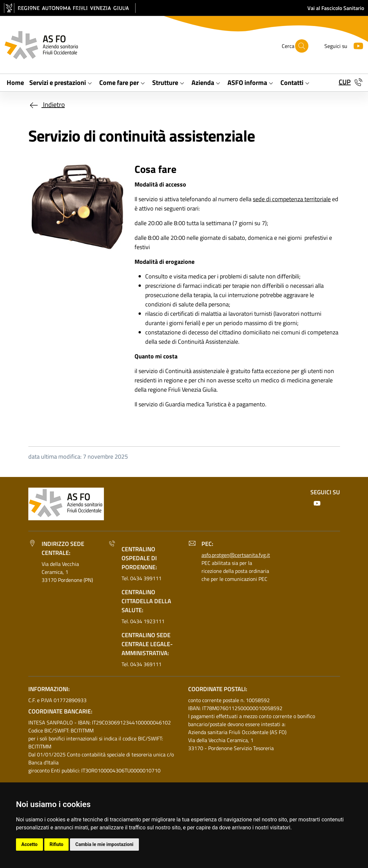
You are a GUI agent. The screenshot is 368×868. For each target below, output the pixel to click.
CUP (345, 82)
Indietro (47, 104)
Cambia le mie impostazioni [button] (104, 844)
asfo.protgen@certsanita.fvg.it (236, 555)
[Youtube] (356, 45)
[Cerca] (302, 46)
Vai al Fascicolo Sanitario (336, 8)
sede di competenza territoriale (292, 199)
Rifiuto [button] (57, 844)
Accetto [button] (29, 844)
